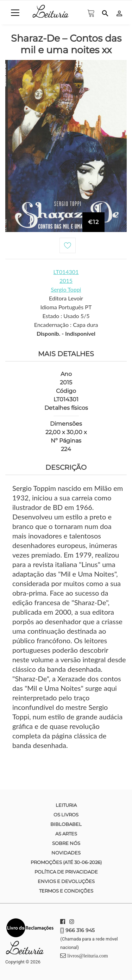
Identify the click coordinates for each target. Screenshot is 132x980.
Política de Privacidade (66, 872)
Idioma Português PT (66, 307)
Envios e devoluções (66, 881)
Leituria (66, 805)
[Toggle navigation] (15, 13)
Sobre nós (66, 843)
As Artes (66, 834)
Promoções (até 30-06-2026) (66, 862)
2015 (66, 281)
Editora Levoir (66, 298)
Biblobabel (66, 824)
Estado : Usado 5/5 (66, 316)
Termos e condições (66, 891)
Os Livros (66, 815)
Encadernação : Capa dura (66, 325)
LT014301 (66, 272)
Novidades (66, 853)
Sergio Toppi (66, 289)
